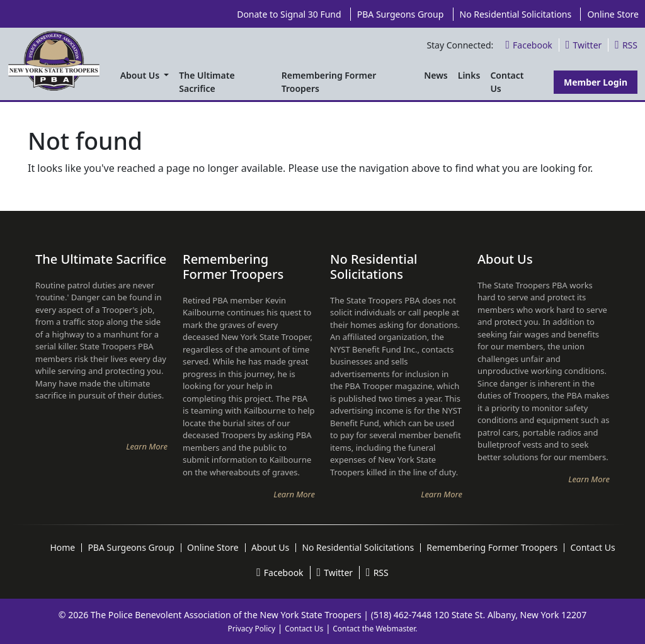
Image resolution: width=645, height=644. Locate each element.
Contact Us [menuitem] (507, 82)
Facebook (528, 45)
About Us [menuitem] (141, 75)
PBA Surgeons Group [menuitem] (401, 14)
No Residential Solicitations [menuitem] (516, 14)
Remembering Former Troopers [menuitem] (329, 82)
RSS (626, 45)
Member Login (596, 82)
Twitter (584, 45)
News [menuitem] (436, 75)
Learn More (147, 446)
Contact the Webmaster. (375, 629)
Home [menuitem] (62, 548)
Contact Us (304, 629)
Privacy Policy (251, 629)
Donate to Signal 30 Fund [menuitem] (289, 14)
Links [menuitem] (469, 75)
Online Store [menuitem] (613, 14)
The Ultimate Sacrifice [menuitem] (207, 82)
